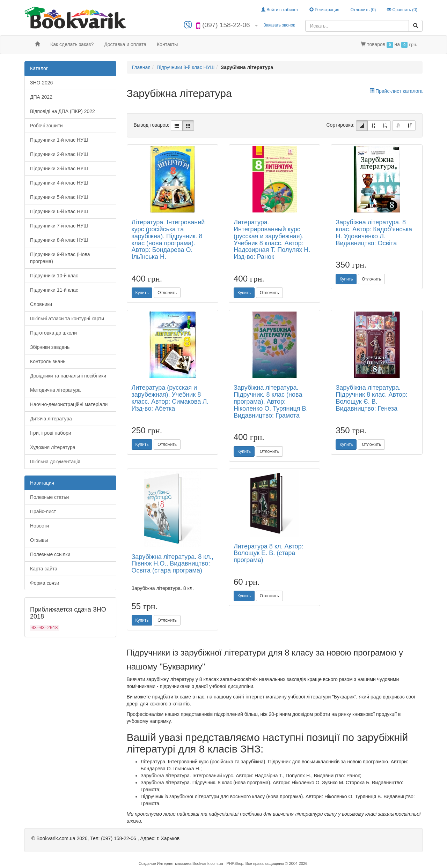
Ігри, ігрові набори (51, 433)
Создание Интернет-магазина (165, 863)
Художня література (53, 447)
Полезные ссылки (50, 554)
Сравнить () (402, 10)
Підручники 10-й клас (54, 276)
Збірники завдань (50, 347)
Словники (41, 304)
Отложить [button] (167, 293)
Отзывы (39, 540)
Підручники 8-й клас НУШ (59, 240)
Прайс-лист (43, 511)
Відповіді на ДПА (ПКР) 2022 (63, 111)
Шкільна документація (55, 462)
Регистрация (324, 10)
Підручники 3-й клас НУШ (59, 169)
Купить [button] (142, 293)
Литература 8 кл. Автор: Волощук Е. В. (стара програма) (269, 553)
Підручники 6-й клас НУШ (59, 211)
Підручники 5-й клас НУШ (59, 197)
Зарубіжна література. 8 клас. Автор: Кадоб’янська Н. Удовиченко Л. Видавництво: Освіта (374, 233)
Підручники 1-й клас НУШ (59, 140)
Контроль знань (48, 361)
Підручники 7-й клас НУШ (59, 226)
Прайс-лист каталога (396, 91)
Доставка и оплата (125, 44)
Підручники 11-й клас (54, 290)
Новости (39, 526)
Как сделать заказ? (72, 44)
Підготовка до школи (53, 333)
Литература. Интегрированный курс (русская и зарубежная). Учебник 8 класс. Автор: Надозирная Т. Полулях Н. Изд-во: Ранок (272, 240)
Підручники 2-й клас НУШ (59, 154)
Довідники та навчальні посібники (68, 376)
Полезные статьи (49, 497)
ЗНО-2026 (41, 83)
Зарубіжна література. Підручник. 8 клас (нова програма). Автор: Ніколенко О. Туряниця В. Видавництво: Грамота (271, 401)
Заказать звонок (279, 25)
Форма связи (45, 583)
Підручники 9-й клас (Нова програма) (60, 258)
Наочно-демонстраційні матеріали (69, 404)
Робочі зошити (46, 126)
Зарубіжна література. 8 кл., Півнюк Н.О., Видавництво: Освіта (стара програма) (173, 564)
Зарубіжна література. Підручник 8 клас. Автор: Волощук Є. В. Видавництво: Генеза (371, 398)
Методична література (55, 390)
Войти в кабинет (280, 10)
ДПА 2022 (41, 97)
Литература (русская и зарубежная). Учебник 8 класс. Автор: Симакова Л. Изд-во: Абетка (170, 398)
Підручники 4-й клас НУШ (59, 183)
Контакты (167, 44)
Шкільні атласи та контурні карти (67, 319)
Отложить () (363, 10)
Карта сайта (44, 569)
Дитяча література (51, 419)
